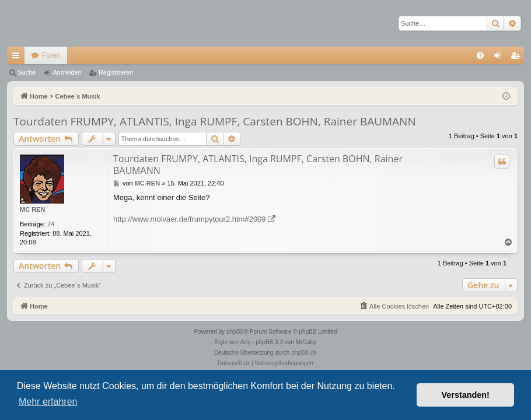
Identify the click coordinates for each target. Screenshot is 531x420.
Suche (27, 72)
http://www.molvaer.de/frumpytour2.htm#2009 (190, 219)
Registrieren (116, 72)
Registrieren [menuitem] (518, 58)
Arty (246, 342)
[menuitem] (480, 55)
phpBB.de (304, 353)
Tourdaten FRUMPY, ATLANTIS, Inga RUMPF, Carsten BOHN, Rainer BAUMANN (215, 121)
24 (51, 224)
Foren (51, 55)
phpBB (235, 332)
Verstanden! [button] (466, 395)
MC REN (32, 209)
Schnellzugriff (18, 58)
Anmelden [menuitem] (500, 58)
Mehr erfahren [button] (48, 402)
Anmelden (67, 72)
